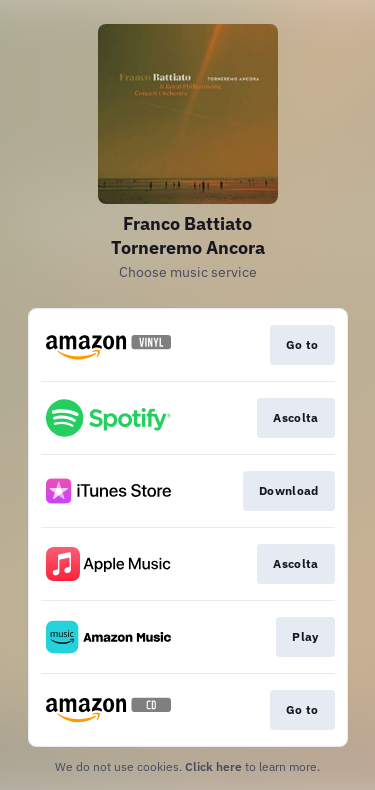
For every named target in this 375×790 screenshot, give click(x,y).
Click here (213, 766)
